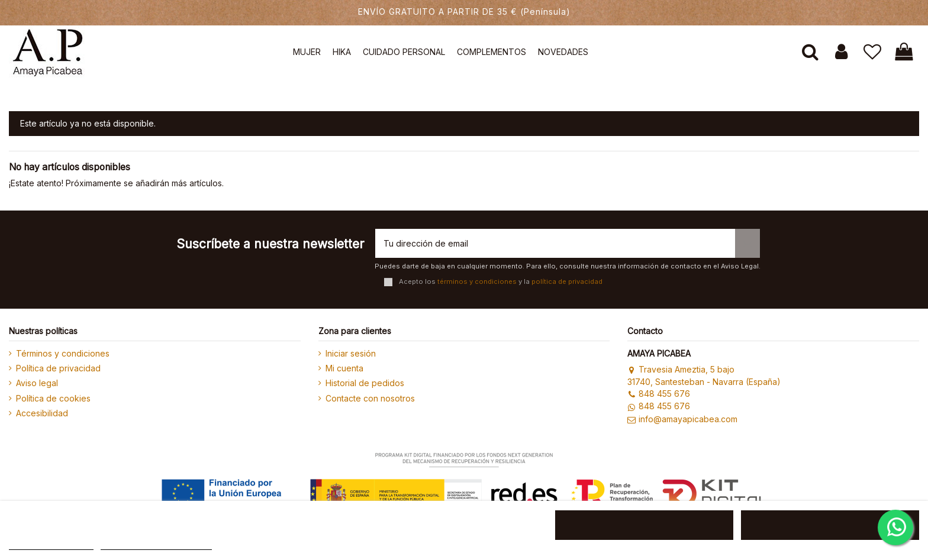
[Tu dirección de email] (555, 243)
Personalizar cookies (156, 544)
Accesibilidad (42, 413)
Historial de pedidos (365, 383)
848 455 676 (658, 394)
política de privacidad (567, 281)
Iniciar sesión (351, 353)
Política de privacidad (58, 368)
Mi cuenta (344, 368)
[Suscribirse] (747, 243)
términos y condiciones (477, 281)
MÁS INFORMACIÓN (51, 544)
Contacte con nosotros (370, 398)
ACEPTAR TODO (830, 525)
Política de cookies (53, 398)
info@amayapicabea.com (682, 419)
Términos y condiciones (63, 353)
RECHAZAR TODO (644, 525)
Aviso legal (37, 383)
